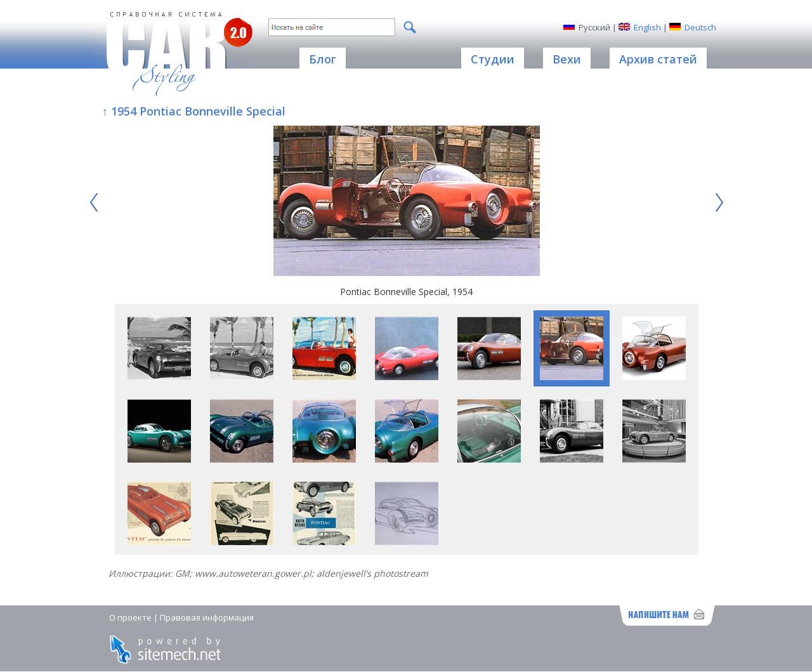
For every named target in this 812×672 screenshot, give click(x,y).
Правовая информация (207, 617)
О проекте (130, 617)
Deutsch (700, 27)
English (647, 27)
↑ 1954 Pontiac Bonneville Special (194, 111)
